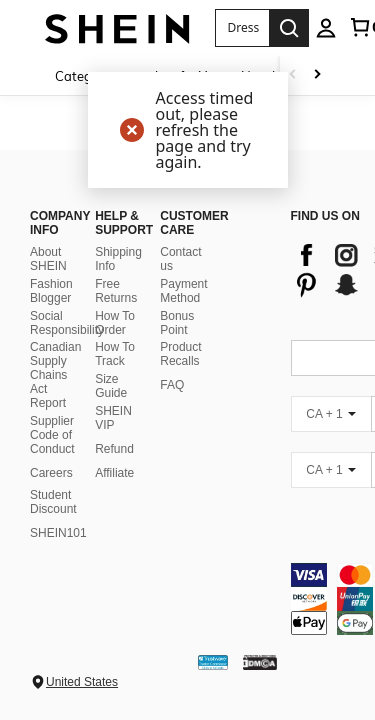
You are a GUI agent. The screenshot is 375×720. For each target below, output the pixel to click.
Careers (51, 497)
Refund (114, 473)
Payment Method (183, 315)
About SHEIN (48, 283)
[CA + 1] (331, 438)
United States (82, 682)
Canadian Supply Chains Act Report (55, 399)
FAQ (172, 409)
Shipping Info (118, 283)
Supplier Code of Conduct (52, 459)
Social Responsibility (67, 347)
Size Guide (111, 410)
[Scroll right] (317, 75)
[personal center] (326, 28)
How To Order (115, 347)
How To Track (115, 378)
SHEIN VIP (113, 442)
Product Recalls (180, 378)
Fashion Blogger (51, 315)
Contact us (180, 283)
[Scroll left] (293, 75)
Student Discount (53, 526)
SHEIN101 (58, 557)
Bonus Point (177, 347)
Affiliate (114, 497)
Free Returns (116, 315)
